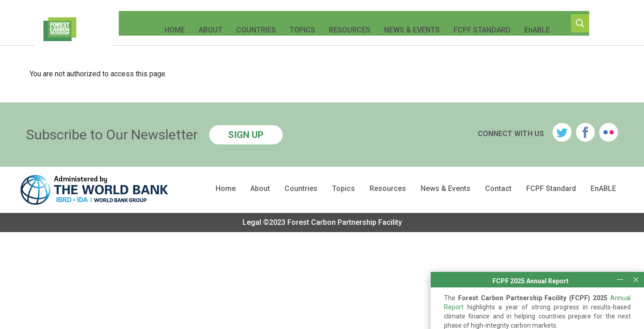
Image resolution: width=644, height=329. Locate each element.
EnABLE (531, 23)
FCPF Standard (476, 23)
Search (591, 23)
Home (168, 23)
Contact (498, 189)
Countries (250, 23)
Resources (343, 23)
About (204, 23)
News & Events (406, 23)
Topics (296, 23)
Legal (252, 222)
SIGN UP (246, 135)
